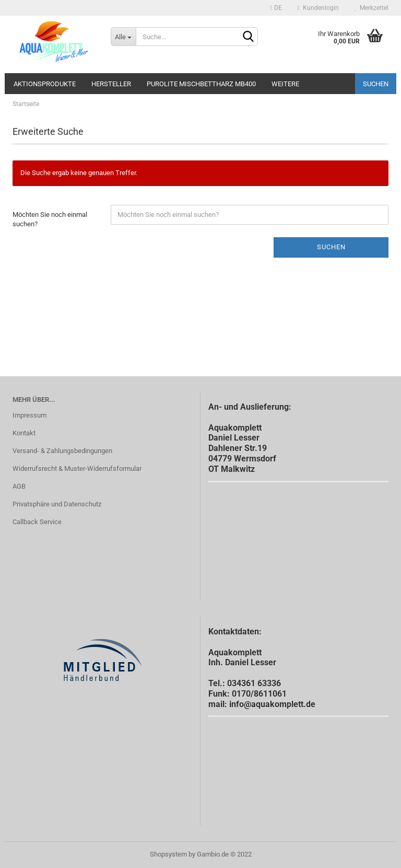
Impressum (30, 415)
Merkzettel (371, 8)
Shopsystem (168, 854)
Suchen (376, 84)
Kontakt (24, 433)
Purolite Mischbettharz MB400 (201, 84)
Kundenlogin (318, 8)
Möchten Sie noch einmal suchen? (50, 219)
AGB (19, 486)
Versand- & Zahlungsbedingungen (62, 451)
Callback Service (37, 522)
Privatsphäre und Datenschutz (57, 504)
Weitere (285, 84)
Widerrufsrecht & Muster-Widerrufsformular (77, 468)
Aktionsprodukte (45, 84)
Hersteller (111, 84)
